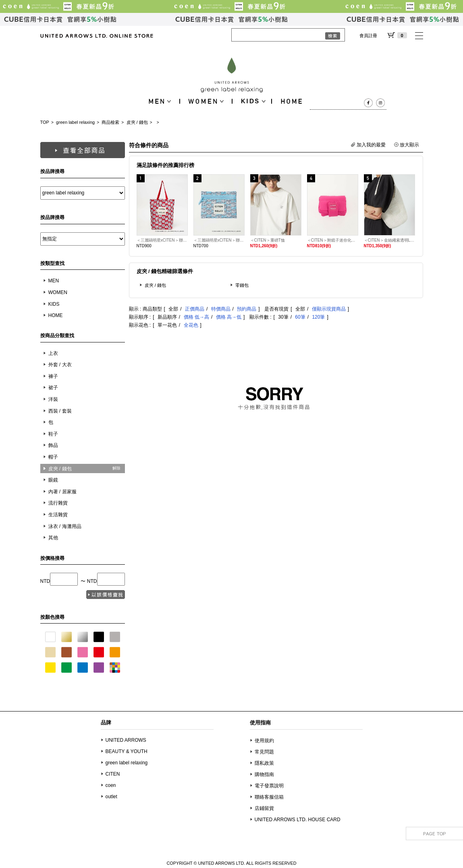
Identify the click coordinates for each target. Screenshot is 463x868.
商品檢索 (110, 122)
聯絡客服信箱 (269, 797)
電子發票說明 (269, 786)
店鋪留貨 (264, 808)
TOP (45, 122)
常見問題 (264, 752)
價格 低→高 (196, 317)
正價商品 (195, 309)
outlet (111, 797)
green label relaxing (75, 122)
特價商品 (221, 309)
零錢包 (242, 285)
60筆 (300, 317)
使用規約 (264, 741)
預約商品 (247, 309)
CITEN (113, 774)
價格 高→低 (229, 317)
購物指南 (264, 774)
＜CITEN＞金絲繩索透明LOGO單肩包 (389, 240)
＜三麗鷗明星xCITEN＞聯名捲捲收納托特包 (162, 240)
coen (111, 785)
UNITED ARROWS (126, 740)
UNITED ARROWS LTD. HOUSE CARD (298, 820)
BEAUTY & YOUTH (127, 751)
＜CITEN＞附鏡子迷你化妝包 (333, 240)
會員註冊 (368, 35)
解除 (116, 468)
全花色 (191, 325)
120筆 (318, 317)
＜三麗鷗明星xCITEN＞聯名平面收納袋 (219, 240)
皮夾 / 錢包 (137, 122)
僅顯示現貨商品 (329, 309)
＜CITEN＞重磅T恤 (268, 240)
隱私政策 (264, 763)
